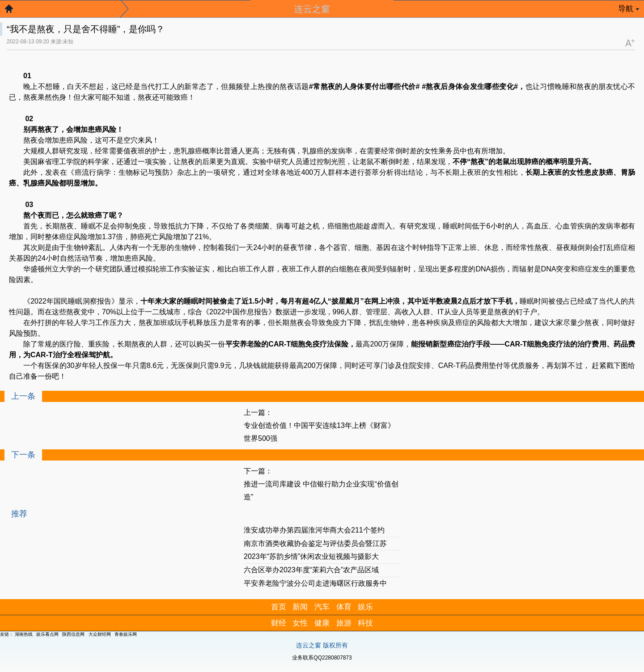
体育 (344, 607)
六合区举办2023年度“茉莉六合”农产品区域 (311, 570)
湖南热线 (24, 634)
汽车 (322, 607)
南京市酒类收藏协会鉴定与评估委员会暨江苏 (315, 543)
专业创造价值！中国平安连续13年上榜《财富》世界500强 (319, 432)
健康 (322, 623)
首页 (279, 607)
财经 (279, 623)
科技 (365, 623)
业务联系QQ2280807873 (322, 658)
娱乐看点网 (47, 634)
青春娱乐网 (126, 634)
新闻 (300, 607)
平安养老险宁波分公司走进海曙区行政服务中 (315, 583)
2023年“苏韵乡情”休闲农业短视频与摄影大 (311, 556)
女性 (300, 623)
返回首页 (13, 11)
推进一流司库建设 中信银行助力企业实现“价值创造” (321, 490)
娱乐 (365, 607)
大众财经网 (100, 634)
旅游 (344, 623)
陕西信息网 (73, 634)
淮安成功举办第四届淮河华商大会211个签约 (314, 530)
